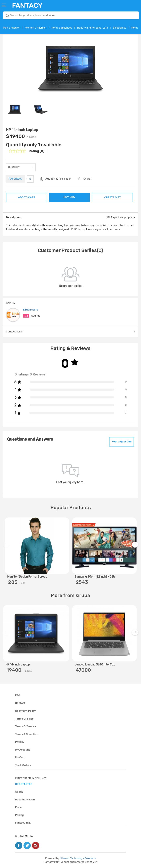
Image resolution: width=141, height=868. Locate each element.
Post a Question (122, 442)
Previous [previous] (7, 547)
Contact (20, 703)
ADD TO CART (27, 197)
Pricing (19, 815)
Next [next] (136, 547)
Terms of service (26, 726)
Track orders (23, 765)
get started (24, 784)
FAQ (18, 695)
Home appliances (62, 28)
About (19, 792)
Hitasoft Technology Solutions (78, 858)
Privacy (20, 742)
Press (19, 807)
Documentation (25, 800)
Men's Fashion (12, 28)
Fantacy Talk (23, 823)
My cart (20, 757)
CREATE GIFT (112, 197)
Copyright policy (25, 711)
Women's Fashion (36, 28)
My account (22, 750)
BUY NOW (69, 197)
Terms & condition (27, 734)
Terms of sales (24, 719)
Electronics (120, 28)
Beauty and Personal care (92, 28)
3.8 (26, 316)
